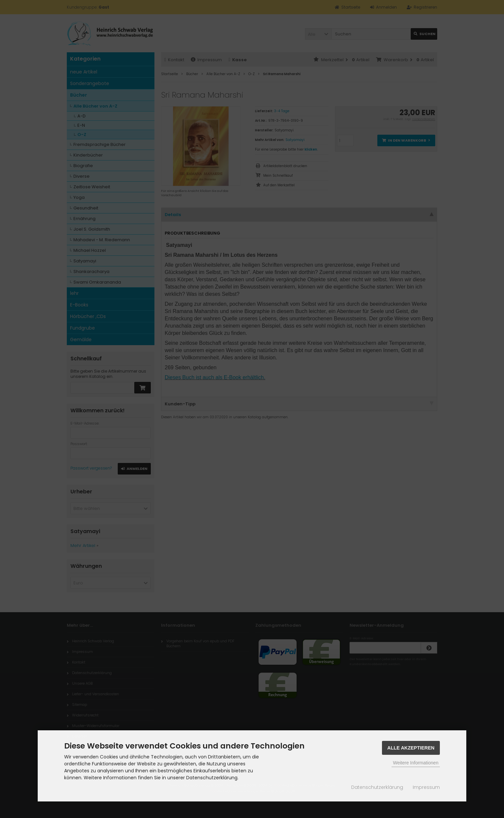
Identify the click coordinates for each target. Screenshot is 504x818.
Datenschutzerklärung (377, 787)
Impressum (426, 787)
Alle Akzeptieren (411, 748)
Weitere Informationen (416, 763)
